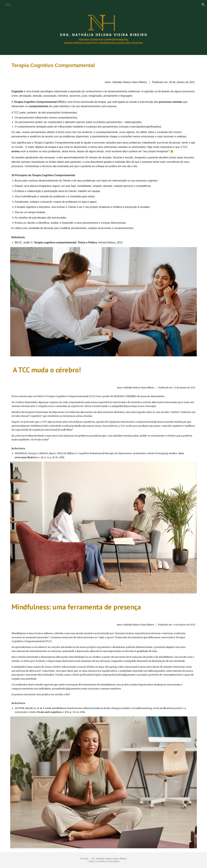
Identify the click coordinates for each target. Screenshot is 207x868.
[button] (203, 5)
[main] (103, 64)
